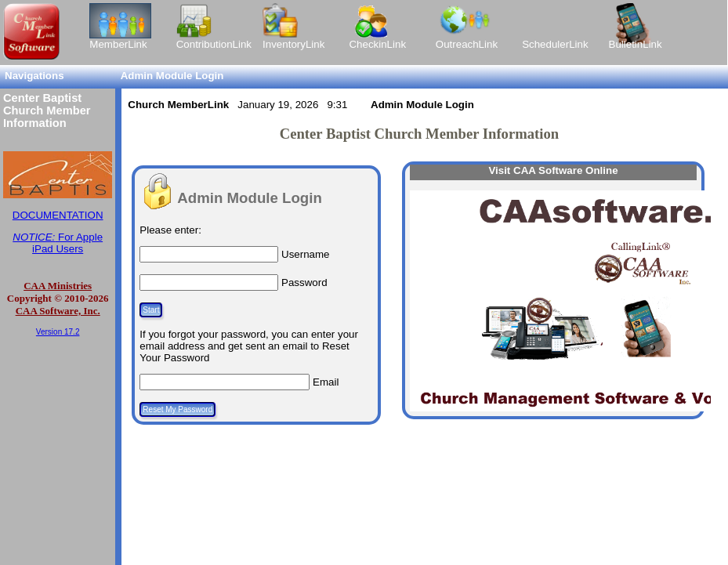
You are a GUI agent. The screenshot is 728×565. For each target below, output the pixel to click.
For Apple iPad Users (58, 243)
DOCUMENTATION (58, 215)
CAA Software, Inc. (58, 311)
